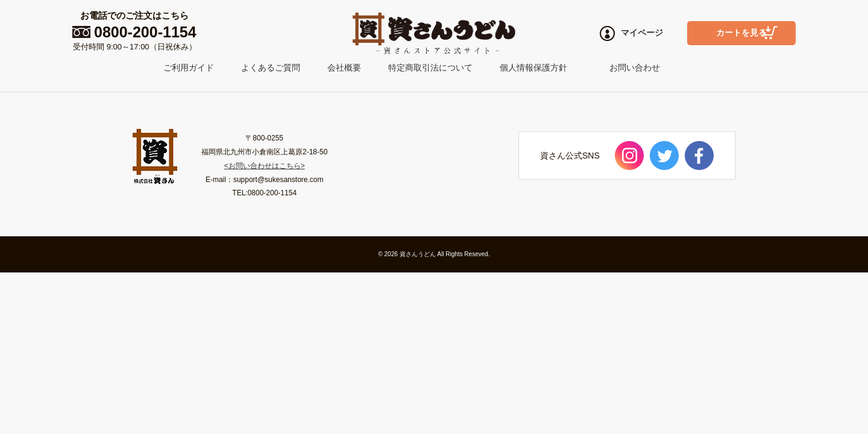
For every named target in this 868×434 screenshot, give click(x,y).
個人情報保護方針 (533, 68)
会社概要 (344, 68)
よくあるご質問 (271, 68)
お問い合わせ (635, 68)
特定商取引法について (430, 68)
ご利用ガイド (189, 68)
